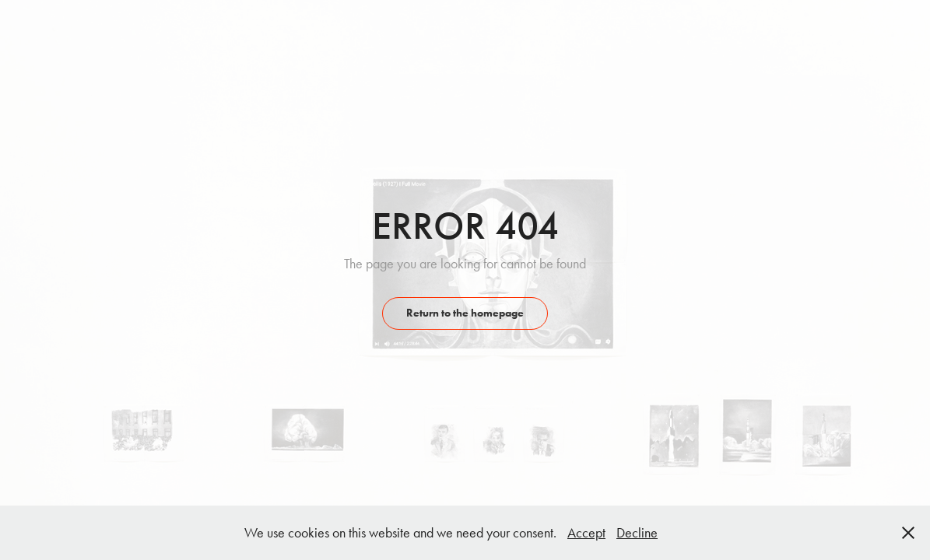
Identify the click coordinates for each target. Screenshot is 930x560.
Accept (586, 533)
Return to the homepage (465, 313)
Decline (637, 533)
